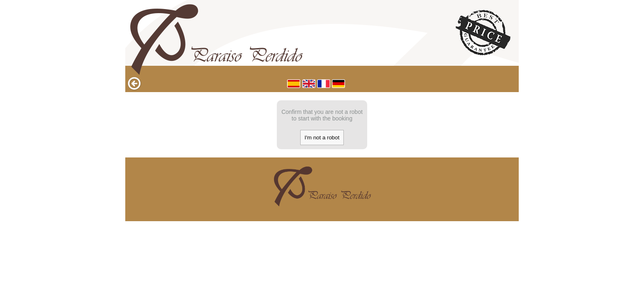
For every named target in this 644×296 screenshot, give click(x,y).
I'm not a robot (322, 138)
